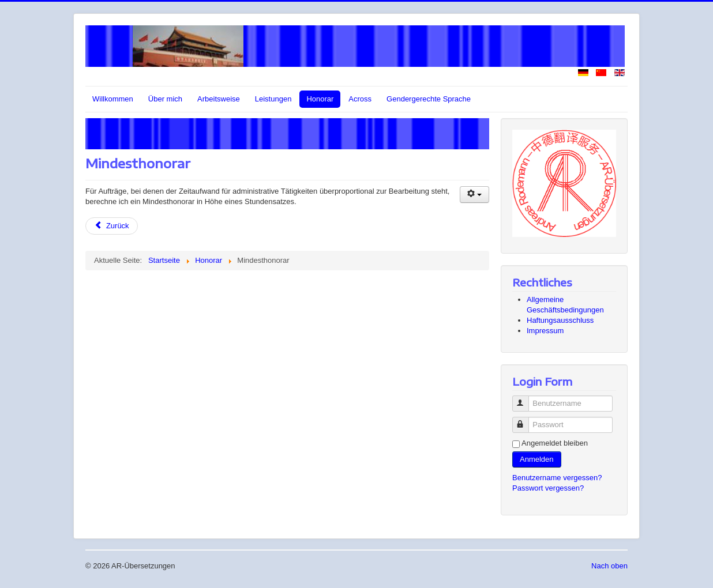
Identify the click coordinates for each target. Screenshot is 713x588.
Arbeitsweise (219, 99)
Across (360, 99)
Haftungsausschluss (560, 320)
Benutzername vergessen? (557, 478)
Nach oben (609, 566)
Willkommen (113, 99)
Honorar (320, 99)
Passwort (526, 420)
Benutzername (526, 399)
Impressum (545, 331)
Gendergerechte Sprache (429, 99)
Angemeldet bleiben (555, 443)
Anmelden (537, 459)
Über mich (165, 99)
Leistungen (273, 99)
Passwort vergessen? (548, 488)
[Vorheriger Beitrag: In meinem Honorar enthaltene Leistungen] (112, 226)
